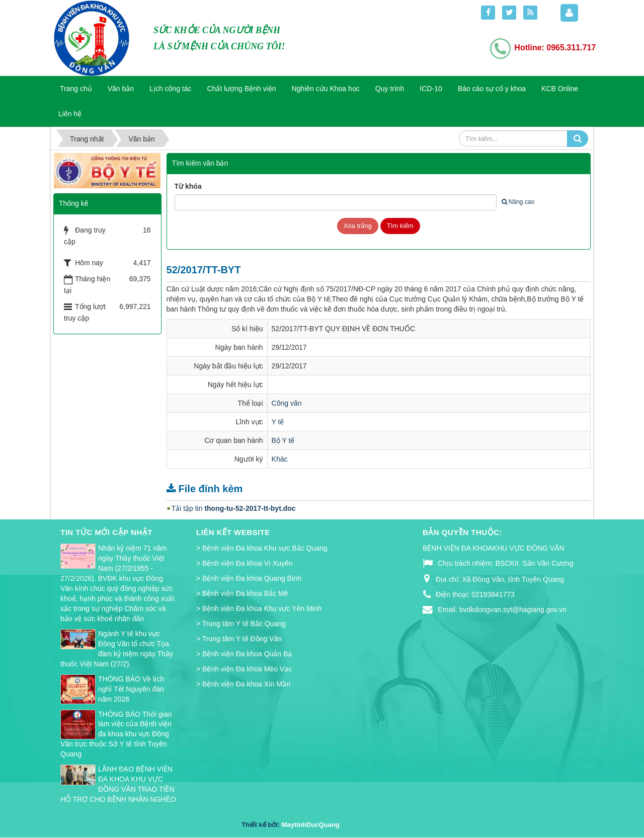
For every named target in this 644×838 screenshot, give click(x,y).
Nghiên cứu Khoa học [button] (325, 89)
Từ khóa (188, 186)
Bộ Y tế (283, 440)
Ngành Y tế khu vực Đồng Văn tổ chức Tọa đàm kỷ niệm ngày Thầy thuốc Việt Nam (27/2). (117, 649)
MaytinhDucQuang (311, 825)
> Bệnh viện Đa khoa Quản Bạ (244, 654)
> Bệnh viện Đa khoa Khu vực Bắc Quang (262, 548)
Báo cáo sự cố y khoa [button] (492, 89)
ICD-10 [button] (431, 89)
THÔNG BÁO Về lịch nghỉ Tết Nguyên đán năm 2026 (131, 689)
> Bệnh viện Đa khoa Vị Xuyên (245, 563)
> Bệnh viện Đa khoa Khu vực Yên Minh (259, 608)
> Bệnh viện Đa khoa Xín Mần (243, 684)
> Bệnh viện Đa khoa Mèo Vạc (244, 669)
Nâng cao (518, 202)
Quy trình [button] (390, 89)
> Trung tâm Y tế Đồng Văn (239, 639)
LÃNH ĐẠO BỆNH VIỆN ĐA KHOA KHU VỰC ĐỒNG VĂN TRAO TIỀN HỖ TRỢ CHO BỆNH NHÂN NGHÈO (118, 784)
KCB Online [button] (560, 89)
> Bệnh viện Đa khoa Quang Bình (249, 578)
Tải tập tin (234, 508)
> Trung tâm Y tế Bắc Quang (241, 624)
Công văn (287, 403)
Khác (280, 459)
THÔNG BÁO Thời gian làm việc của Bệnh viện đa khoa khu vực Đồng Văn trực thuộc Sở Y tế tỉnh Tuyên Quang (116, 734)
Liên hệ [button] (70, 114)
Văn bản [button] (121, 89)
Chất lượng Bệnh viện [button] (242, 89)
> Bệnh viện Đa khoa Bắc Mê (242, 593)
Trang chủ (76, 89)
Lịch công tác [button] (170, 89)
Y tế (278, 422)
